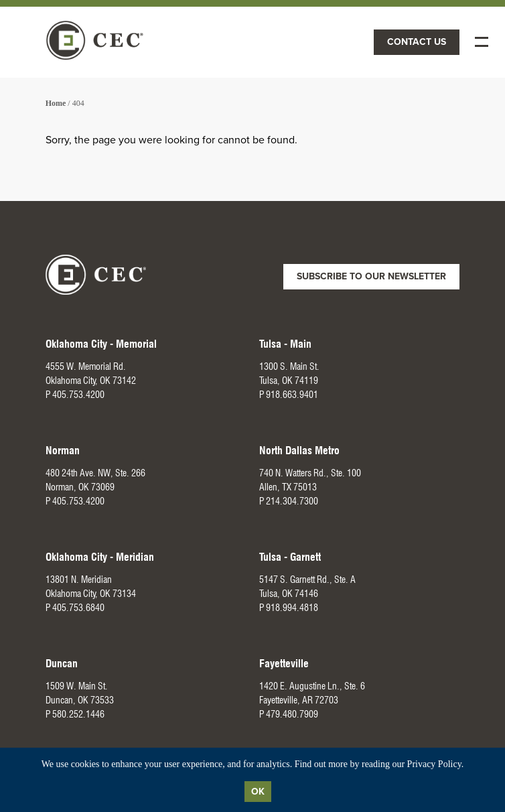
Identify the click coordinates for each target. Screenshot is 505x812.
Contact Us (417, 42)
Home (56, 103)
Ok (258, 792)
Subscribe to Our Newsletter (371, 276)
